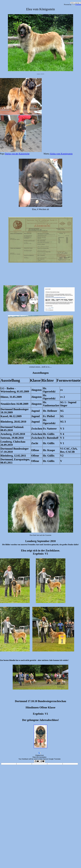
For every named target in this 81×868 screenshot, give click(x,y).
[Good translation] (37, 761)
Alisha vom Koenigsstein (61, 154)
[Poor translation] (42, 761)
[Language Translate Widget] (76, 3)
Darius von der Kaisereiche (17, 154)
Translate (76, 5)
